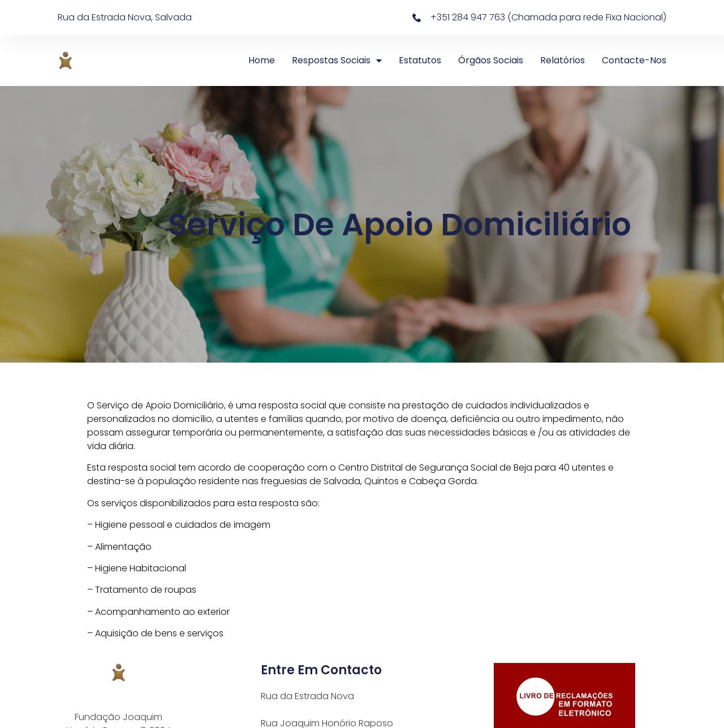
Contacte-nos (634, 60)
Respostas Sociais (337, 61)
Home (262, 60)
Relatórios (563, 60)
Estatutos (420, 60)
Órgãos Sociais (491, 60)
